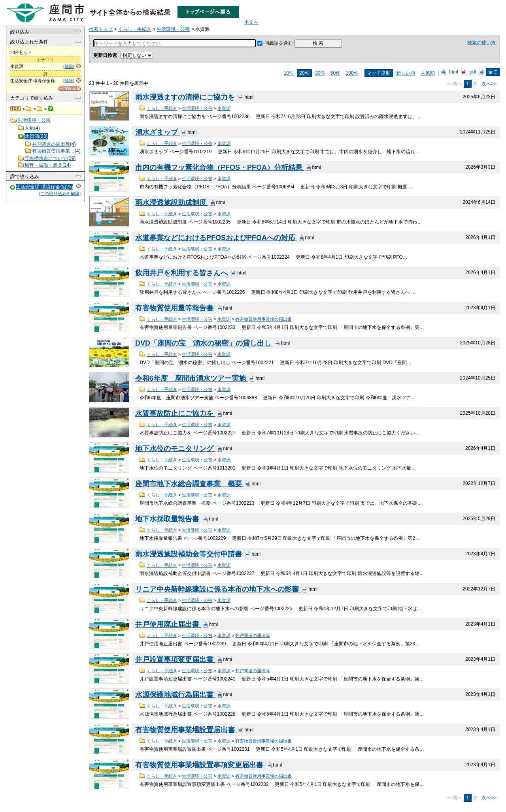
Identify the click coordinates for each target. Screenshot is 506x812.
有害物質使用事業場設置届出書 (186, 730)
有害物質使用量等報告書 (175, 308)
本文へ (251, 22)
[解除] (69, 66)
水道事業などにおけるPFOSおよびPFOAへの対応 (216, 238)
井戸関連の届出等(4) (54, 144)
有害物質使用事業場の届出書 (263, 319)
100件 (352, 73)
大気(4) (32, 128)
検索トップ (16, 109)
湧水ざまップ (158, 132)
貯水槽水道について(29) (50, 158)
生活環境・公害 (40, 109)
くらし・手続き (29, 109)
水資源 (224, 108)
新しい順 (406, 73)
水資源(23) (36, 136)
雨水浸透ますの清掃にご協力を (186, 97)
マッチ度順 (379, 73)
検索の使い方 (481, 43)
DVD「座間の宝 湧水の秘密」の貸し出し (204, 343)
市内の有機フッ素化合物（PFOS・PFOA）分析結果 (220, 167)
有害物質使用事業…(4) (56, 151)
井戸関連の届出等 (253, 635)
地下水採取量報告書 (168, 519)
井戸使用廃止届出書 (168, 624)
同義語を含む (279, 43)
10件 (289, 73)
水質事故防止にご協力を (175, 414)
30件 (320, 73)
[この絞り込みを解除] (60, 194)
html (454, 72)
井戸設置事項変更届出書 (175, 660)
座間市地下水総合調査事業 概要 (190, 484)
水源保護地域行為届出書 (175, 695)
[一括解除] (70, 89)
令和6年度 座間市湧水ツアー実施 (192, 378)
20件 (304, 73)
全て (493, 72)
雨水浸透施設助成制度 (172, 203)
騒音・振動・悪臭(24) (48, 165)
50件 (335, 73)
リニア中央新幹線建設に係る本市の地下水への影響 (218, 589)
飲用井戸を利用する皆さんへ (182, 273)
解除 (78, 186)
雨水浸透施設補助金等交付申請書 (190, 554)
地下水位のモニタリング (175, 449)
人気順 (428, 73)
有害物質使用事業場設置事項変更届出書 (200, 765)
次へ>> (489, 84)
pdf (473, 72)
